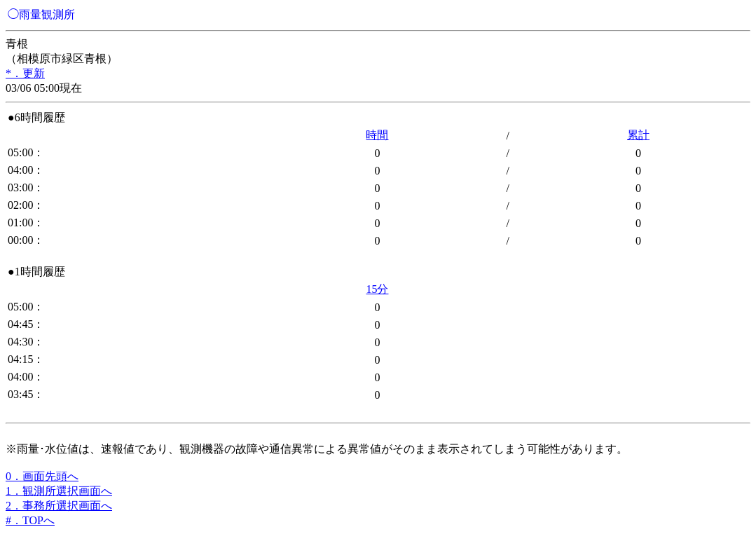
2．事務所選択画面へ (59, 506)
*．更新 (25, 73)
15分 (377, 289)
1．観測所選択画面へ (59, 491)
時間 (377, 135)
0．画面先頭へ (42, 476)
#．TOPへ (30, 520)
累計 (638, 135)
